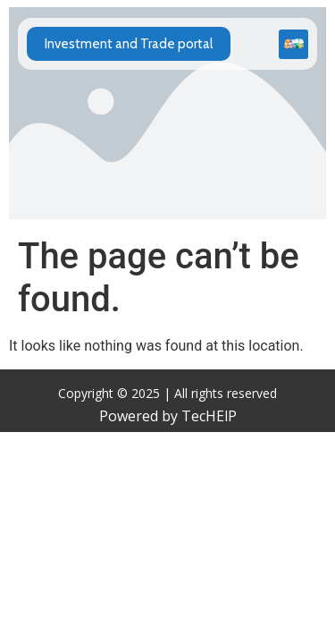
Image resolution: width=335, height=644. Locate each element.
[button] (293, 44)
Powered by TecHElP (168, 416)
